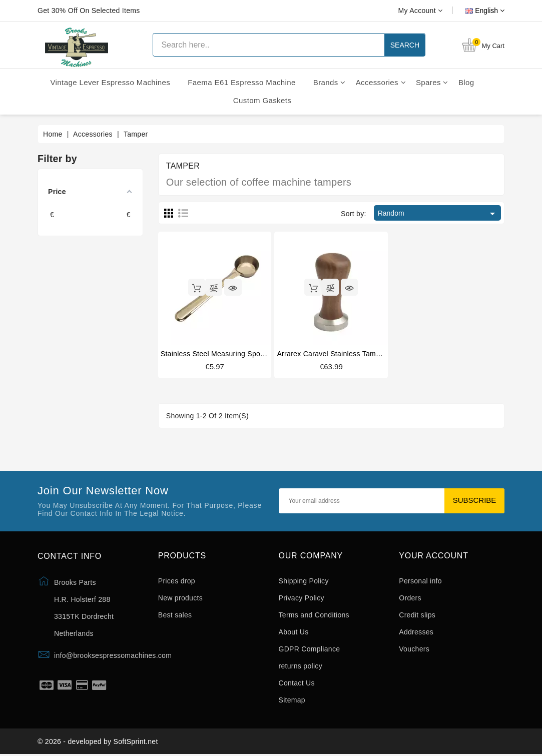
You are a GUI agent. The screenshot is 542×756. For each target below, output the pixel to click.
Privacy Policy (302, 598)
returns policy (301, 666)
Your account (434, 556)
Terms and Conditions (314, 615)
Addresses (416, 632)
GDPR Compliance (310, 649)
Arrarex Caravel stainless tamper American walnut (360, 354)
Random (438, 214)
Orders (410, 598)
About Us (294, 632)
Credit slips (417, 615)
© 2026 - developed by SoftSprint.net (98, 742)
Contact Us (297, 683)
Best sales (175, 615)
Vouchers (414, 649)
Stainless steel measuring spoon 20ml (223, 354)
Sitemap (292, 700)
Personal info (420, 581)
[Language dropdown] (473, 11)
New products (180, 598)
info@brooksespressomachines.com (113, 655)
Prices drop (177, 581)
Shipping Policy (304, 581)
